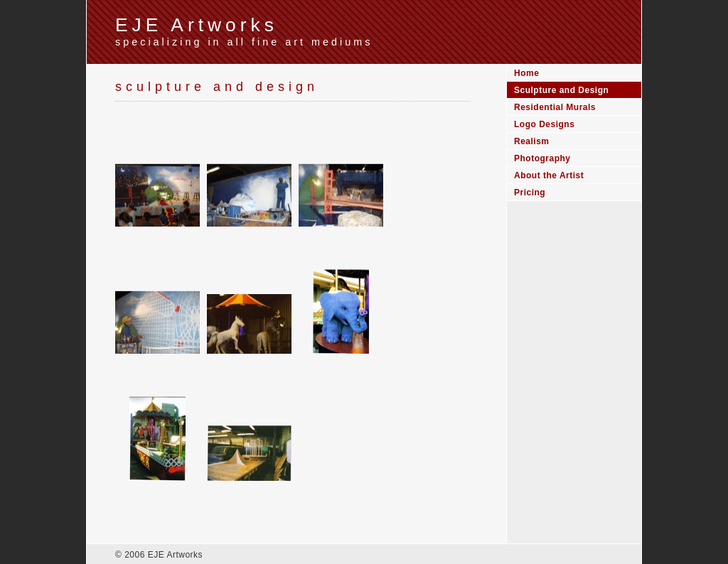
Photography (542, 158)
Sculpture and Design (561, 90)
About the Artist (549, 175)
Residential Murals (555, 107)
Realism (532, 141)
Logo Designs (544, 124)
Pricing (530, 192)
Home (526, 73)
